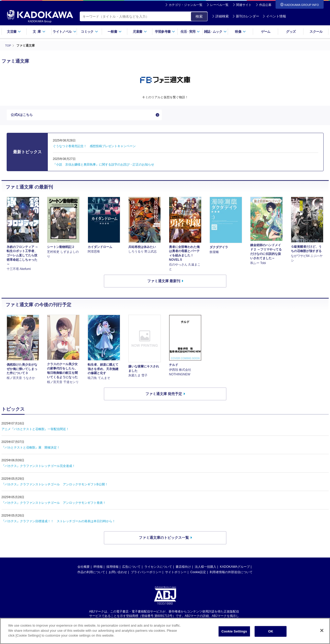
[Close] (322, 634)
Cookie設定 (198, 574)
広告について (131, 568)
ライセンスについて (158, 568)
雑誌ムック (215, 32)
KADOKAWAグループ (235, 568)
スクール (316, 32)
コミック (89, 32)
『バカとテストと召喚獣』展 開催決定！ (31, 449)
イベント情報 (274, 16)
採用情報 (112, 568)
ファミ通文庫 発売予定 (164, 395)
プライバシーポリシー (146, 574)
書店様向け (183, 568)
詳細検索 (220, 16)
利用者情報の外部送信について (231, 574)
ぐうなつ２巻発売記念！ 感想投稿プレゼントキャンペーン (94, 148)
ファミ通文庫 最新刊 (164, 282)
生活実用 (190, 32)
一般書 (115, 32)
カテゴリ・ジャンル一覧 (186, 5)
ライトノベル (64, 32)
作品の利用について (91, 574)
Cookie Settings (234, 635)
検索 (199, 16)
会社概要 (84, 568)
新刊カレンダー (246, 16)
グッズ (291, 32)
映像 (240, 32)
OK (271, 635)
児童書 (140, 32)
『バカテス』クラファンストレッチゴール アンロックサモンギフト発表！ (54, 505)
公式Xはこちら (23, 116)
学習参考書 (165, 32)
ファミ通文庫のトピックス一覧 (164, 539)
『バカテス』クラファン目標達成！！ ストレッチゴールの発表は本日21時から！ (58, 523)
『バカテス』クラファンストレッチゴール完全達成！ (38, 468)
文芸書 (14, 32)
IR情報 (98, 568)
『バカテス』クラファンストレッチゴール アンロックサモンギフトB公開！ (55, 486)
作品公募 (265, 5)
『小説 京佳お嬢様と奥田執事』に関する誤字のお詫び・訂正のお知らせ (104, 166)
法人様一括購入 (206, 568)
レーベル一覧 (219, 5)
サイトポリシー (176, 574)
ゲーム (266, 32)
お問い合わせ (118, 574)
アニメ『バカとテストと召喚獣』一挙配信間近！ (35, 431)
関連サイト (244, 5)
